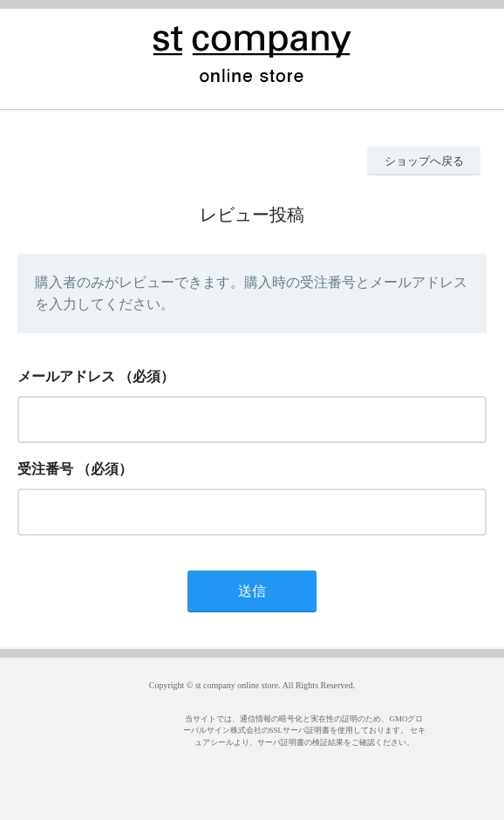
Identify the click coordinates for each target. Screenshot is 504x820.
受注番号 (45, 469)
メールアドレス (66, 376)
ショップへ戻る (424, 161)
